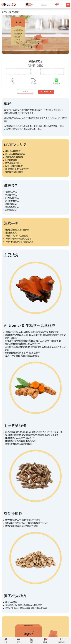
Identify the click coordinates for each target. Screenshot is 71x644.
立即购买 (25, 92)
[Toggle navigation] (68, 5)
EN (45, 5)
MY (42, 5)
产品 (19, 640)
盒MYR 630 (19, 71)
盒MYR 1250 (52, 71)
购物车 (45, 640)
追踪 (32, 640)
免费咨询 (56, 83)
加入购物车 (46, 91)
